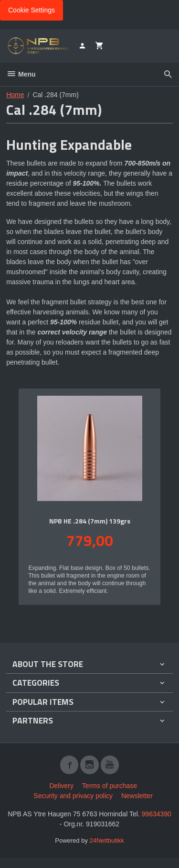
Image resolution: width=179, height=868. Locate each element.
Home (15, 95)
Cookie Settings (32, 10)
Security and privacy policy (73, 796)
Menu (21, 74)
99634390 (157, 814)
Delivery (61, 786)
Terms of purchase (110, 786)
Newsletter (137, 796)
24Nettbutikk (107, 840)
